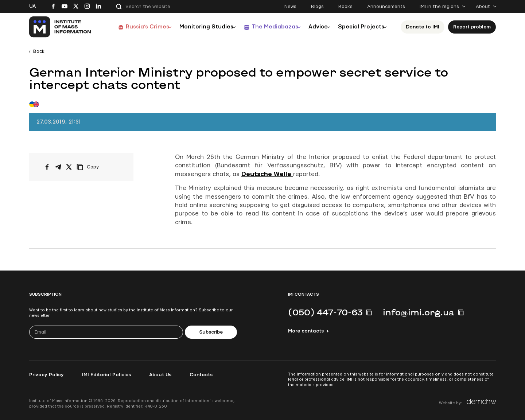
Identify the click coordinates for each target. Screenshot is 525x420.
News (290, 7)
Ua (32, 6)
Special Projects (362, 27)
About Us (160, 375)
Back (39, 51)
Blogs (317, 7)
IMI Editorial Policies (106, 375)
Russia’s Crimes (137, 27)
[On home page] (60, 27)
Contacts (201, 375)
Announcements (386, 7)
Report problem (474, 27)
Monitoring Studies (199, 27)
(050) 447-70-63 (325, 312)
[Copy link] (98, 167)
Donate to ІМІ (425, 27)
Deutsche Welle (267, 174)
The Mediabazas (269, 27)
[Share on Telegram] (58, 167)
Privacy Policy (46, 375)
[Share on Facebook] (47, 167)
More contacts (306, 331)
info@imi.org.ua (419, 312)
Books (345, 7)
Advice (316, 27)
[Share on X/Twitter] (69, 167)
